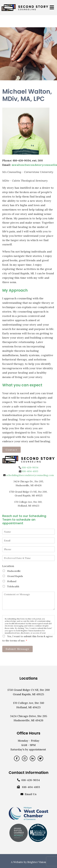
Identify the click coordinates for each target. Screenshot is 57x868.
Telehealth (13, 586)
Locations (28, 678)
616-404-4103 (30, 471)
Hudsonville (14, 571)
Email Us (31, 794)
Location (8, 566)
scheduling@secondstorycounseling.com (30, 475)
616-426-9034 (30, 467)
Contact (11, 450)
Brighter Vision (37, 862)
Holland (12, 581)
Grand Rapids (15, 576)
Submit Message (17, 649)
